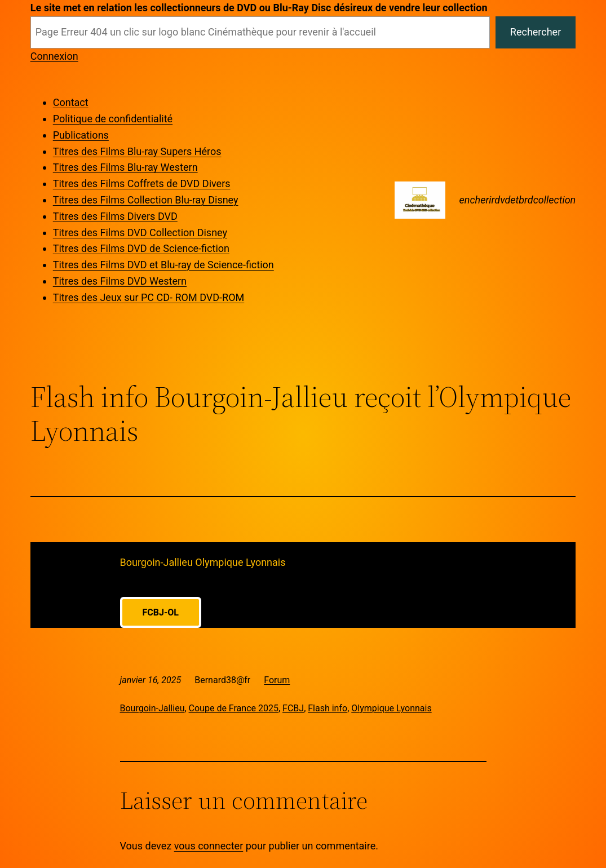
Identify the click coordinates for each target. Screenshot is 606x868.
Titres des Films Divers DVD (115, 216)
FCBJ (293, 708)
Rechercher (536, 32)
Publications (81, 135)
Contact (71, 102)
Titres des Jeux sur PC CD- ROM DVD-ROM (149, 297)
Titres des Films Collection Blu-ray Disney (146, 200)
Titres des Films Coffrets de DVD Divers (142, 183)
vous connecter (209, 846)
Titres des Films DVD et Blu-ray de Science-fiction (163, 265)
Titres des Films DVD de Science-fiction (141, 248)
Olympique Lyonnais (391, 708)
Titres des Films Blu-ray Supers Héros (137, 151)
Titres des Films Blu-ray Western (125, 167)
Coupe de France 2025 (234, 708)
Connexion (54, 56)
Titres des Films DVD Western (120, 281)
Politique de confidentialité (113, 119)
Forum (277, 680)
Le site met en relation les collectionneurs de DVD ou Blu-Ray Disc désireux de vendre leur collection (259, 8)
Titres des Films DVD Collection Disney (140, 232)
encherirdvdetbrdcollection (517, 200)
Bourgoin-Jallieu (152, 708)
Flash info (328, 708)
